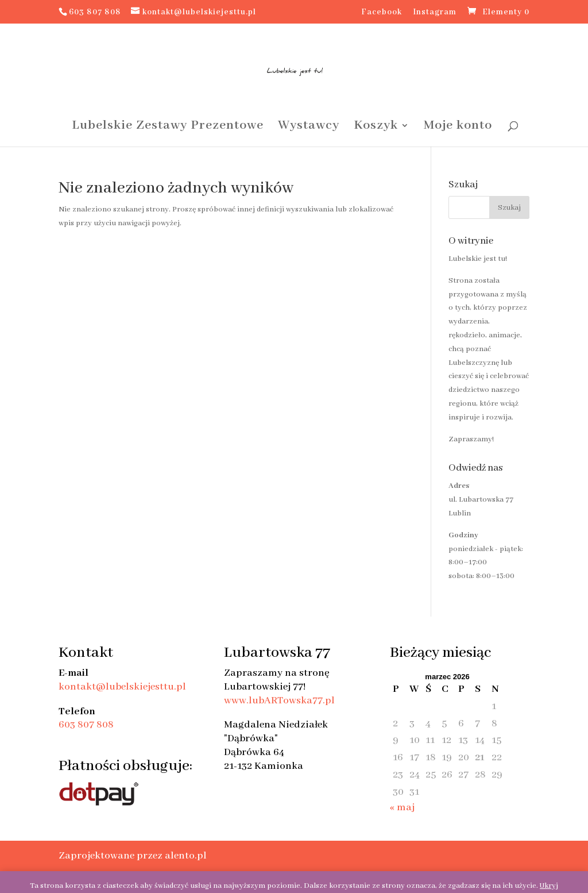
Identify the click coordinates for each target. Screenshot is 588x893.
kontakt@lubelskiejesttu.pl (122, 687)
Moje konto (458, 127)
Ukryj (549, 886)
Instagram (435, 13)
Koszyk (376, 127)
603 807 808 (86, 725)
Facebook (382, 13)
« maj (402, 807)
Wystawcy (309, 127)
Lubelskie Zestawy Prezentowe (168, 127)
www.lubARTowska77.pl (279, 700)
